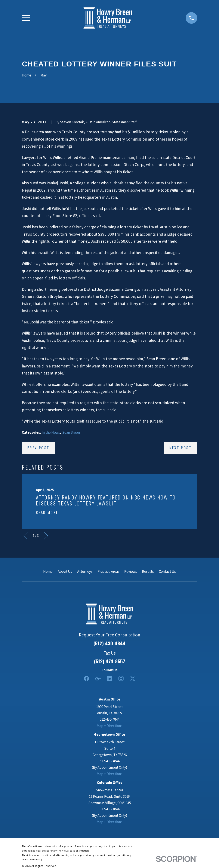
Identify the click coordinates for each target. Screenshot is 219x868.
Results (148, 571)
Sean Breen (71, 432)
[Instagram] (121, 679)
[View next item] (46, 536)
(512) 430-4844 (109, 643)
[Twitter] (133, 679)
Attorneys (85, 571)
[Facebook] (86, 679)
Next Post (181, 448)
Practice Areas (108, 571)
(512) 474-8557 (110, 661)
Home (48, 571)
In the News (51, 432)
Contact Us (167, 571)
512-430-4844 (109, 719)
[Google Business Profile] (98, 679)
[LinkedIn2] (109, 679)
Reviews (131, 571)
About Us (65, 571)
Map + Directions (109, 726)
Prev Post (38, 448)
